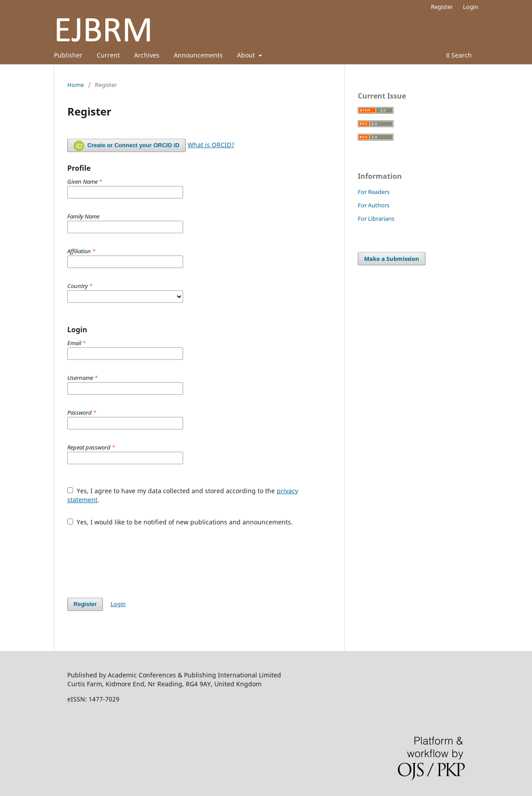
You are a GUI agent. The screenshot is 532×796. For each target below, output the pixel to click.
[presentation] (135, 557)
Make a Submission (392, 259)
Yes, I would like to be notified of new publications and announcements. (180, 522)
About (247, 55)
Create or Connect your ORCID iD (127, 146)
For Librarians (376, 219)
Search (459, 55)
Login (471, 7)
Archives (147, 55)
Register (442, 7)
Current (108, 55)
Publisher (68, 55)
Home (76, 85)
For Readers (374, 192)
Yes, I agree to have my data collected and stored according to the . (183, 495)
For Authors (374, 205)
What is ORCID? (211, 145)
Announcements (198, 55)
